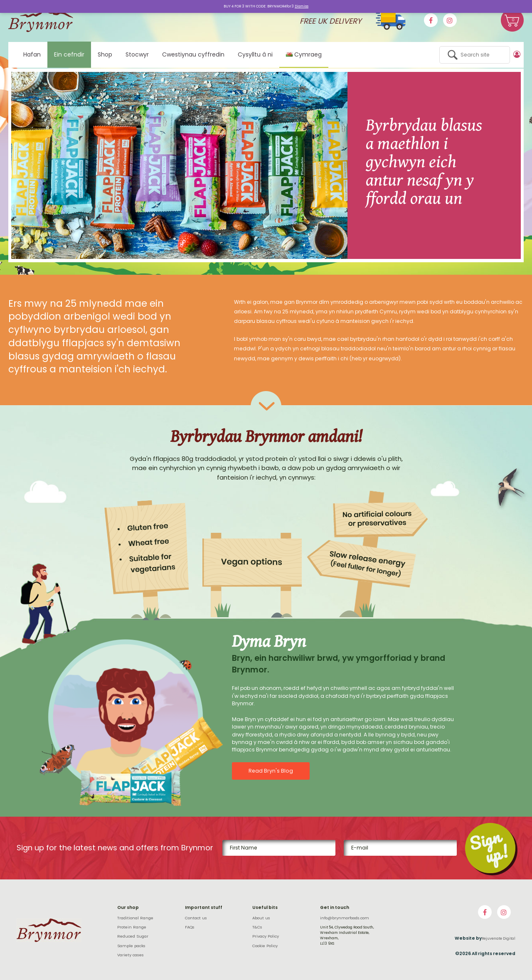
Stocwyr (137, 54)
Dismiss (302, 6)
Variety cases (131, 955)
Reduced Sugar (133, 936)
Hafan (32, 54)
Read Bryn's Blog (270, 771)
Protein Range (132, 927)
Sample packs (131, 946)
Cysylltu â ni (255, 54)
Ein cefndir (69, 54)
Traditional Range (135, 918)
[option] (266, 165)
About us (261, 918)
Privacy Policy (266, 936)
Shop (105, 54)
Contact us (196, 918)
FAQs (190, 927)
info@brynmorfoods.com (345, 918)
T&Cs (257, 927)
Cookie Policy (265, 946)
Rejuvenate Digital (499, 938)
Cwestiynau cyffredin (193, 54)
